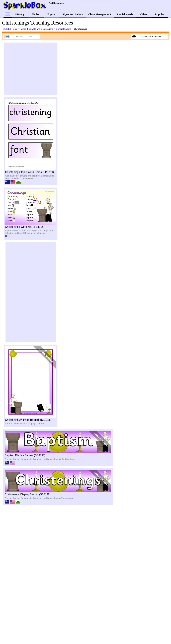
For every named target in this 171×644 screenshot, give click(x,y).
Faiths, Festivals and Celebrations (37, 29)
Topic (15, 29)
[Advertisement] (31, 69)
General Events (64, 29)
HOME (7, 29)
